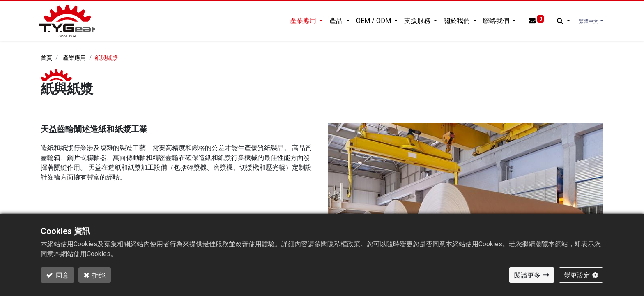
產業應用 (74, 58)
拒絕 (98, 275)
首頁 (46, 58)
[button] (562, 21)
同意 (62, 275)
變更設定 (577, 275)
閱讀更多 (527, 275)
